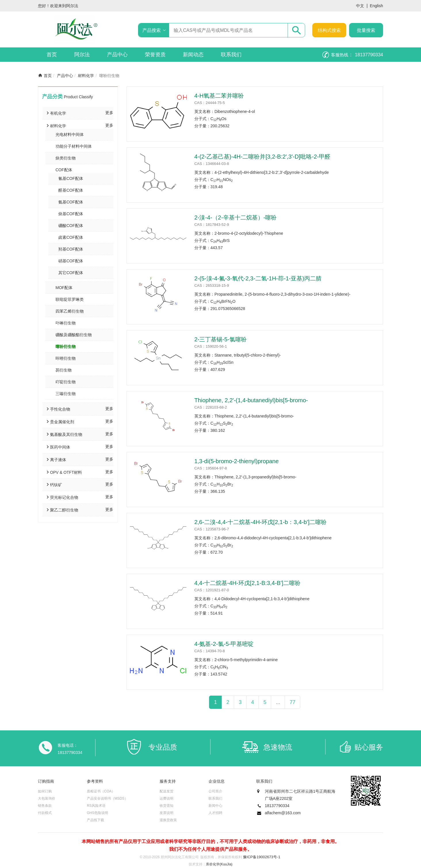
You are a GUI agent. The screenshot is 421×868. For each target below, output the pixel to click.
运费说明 (167, 798)
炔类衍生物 (66, 158)
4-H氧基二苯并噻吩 (219, 96)
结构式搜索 (329, 30)
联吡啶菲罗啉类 (70, 299)
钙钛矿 (56, 485)
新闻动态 (193, 55)
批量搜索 (366, 30)
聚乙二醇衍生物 (64, 510)
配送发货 (167, 791)
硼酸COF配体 (71, 226)
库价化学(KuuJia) (219, 864)
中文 (360, 6)
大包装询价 (47, 798)
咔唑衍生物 (66, 358)
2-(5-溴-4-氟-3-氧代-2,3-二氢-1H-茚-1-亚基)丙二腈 (258, 278)
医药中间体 (60, 447)
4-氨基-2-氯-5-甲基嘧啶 (224, 644)
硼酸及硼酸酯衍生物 (74, 335)
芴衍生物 (64, 370)
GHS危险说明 (97, 813)
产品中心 (117, 55)
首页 (52, 55)
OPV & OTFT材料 (66, 472)
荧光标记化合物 (64, 497)
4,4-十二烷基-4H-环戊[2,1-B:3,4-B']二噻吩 (247, 583)
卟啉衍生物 (66, 323)
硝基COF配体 (71, 261)
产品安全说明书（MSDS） (107, 798)
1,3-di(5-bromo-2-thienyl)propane (237, 461)
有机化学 (58, 113)
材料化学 (86, 76)
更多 (109, 113)
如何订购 (45, 791)
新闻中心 (215, 806)
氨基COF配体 (71, 202)
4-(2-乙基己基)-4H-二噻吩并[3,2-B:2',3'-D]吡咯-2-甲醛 (262, 157)
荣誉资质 (155, 55)
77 (292, 702)
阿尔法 (82, 55)
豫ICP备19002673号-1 (262, 857)
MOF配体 (64, 288)
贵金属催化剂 (62, 422)
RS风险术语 (96, 806)
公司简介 (215, 791)
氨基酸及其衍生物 (66, 434)
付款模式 (45, 813)
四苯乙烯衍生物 (70, 311)
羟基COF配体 (71, 249)
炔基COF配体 (71, 214)
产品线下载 (95, 820)
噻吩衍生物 (66, 347)
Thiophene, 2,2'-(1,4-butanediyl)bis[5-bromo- (251, 400)
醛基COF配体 (71, 190)
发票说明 (167, 813)
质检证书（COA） (101, 791)
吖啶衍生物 (66, 382)
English (376, 6)
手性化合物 (60, 409)
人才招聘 (215, 813)
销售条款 (45, 806)
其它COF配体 (71, 273)
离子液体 (58, 460)
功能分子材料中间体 (74, 146)
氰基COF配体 (71, 178)
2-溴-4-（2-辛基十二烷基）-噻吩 (236, 218)
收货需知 (167, 806)
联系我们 (231, 55)
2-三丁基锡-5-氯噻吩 (221, 339)
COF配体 (64, 170)
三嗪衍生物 (66, 394)
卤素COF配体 (71, 237)
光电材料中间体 (70, 134)
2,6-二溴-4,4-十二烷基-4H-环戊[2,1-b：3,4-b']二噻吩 (261, 522)
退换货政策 (168, 820)
